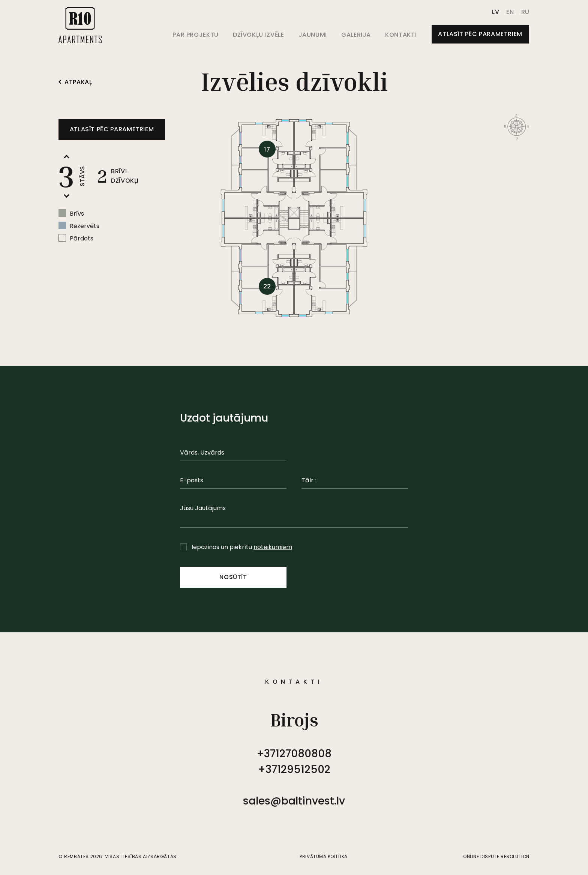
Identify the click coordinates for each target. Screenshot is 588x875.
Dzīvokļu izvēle (259, 35)
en (510, 12)
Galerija (356, 35)
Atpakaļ (75, 82)
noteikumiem (273, 547)
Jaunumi (313, 35)
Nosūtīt (233, 577)
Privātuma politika (324, 856)
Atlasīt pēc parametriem (480, 34)
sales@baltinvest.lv (294, 801)
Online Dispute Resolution (496, 856)
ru (525, 12)
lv (496, 12)
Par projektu (196, 35)
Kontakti (401, 35)
